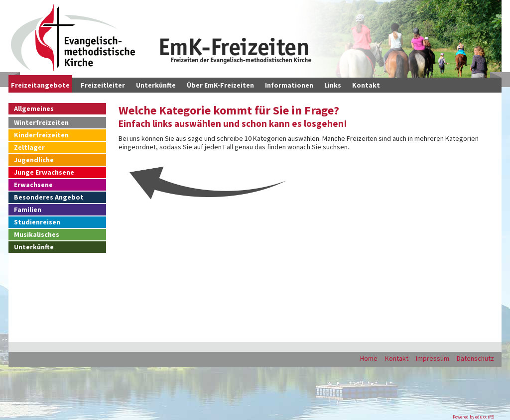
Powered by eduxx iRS (473, 417)
